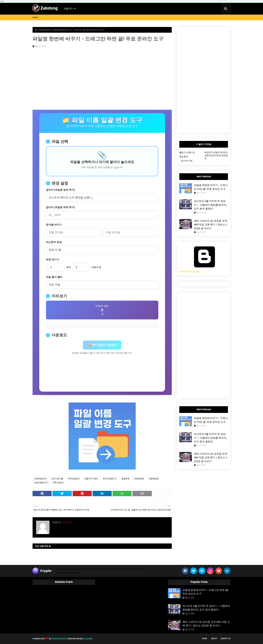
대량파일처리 (45, 30)
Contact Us (225, 639)
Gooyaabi (88, 639)
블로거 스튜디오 (187, 152)
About (214, 639)
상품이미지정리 (91, 479)
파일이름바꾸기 (41, 483)
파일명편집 (154, 479)
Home (35, 17)
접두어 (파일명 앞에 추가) (60, 190)
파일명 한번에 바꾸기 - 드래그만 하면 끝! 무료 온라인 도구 (211, 187)
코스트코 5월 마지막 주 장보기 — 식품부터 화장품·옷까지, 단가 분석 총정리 (210, 205)
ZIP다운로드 (58, 483)
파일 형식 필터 (54, 277)
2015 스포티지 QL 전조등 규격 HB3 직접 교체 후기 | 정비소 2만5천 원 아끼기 (211, 225)
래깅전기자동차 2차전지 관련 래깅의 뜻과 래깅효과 (216, 155)
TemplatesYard (59, 639)
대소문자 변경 (54, 242)
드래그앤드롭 (57, 479)
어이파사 (66, 522)
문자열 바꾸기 (54, 225)
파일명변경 (139, 479)
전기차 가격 (187, 161)
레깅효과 (184, 157)
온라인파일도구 (110, 479)
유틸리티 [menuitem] (68, 9)
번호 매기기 (53, 259)
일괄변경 (125, 479)
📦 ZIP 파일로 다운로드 (102, 345)
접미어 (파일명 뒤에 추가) (60, 207)
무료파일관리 (74, 479)
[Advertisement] (102, 85)
